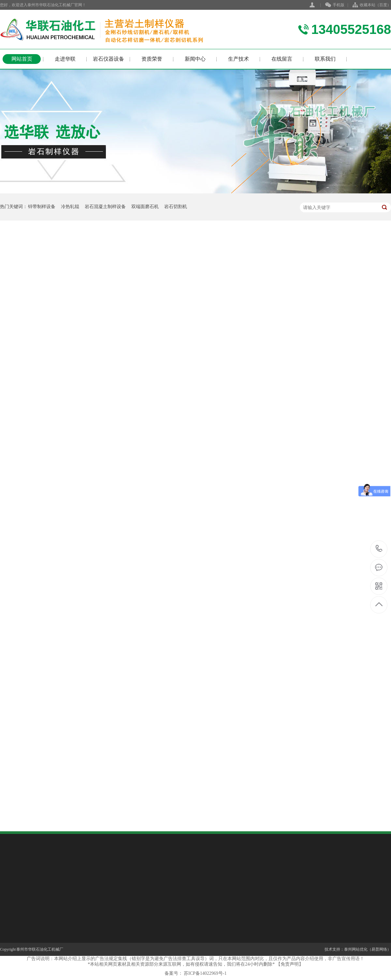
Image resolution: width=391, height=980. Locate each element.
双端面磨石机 (145, 207)
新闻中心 (195, 59)
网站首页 (22, 59)
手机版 (335, 5)
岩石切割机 (176, 207)
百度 (383, 5)
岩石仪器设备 (109, 59)
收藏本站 (368, 5)
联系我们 (325, 59)
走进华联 (65, 59)
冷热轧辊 (70, 207)
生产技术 (239, 59)
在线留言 (282, 59)
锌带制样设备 (42, 207)
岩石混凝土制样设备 (105, 207)
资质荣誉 (152, 59)
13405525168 (379, 549)
